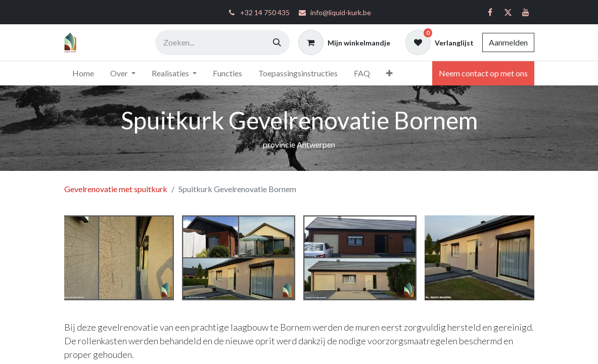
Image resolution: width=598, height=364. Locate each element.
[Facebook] (490, 12)
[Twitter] (508, 12)
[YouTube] (526, 12)
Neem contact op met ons (483, 73)
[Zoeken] (277, 42)
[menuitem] (83, 73)
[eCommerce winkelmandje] (344, 42)
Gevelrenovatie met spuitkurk (116, 189)
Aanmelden (508, 42)
